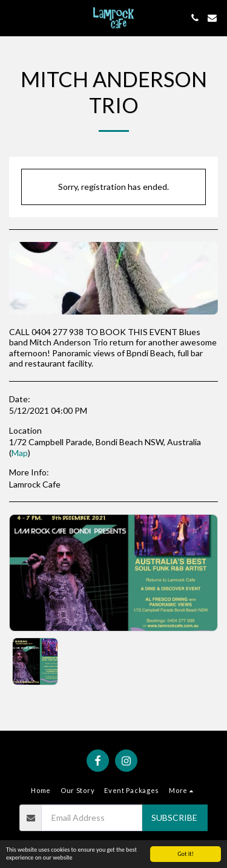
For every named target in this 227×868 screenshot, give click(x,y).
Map (20, 453)
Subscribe (174, 817)
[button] (13, 18)
